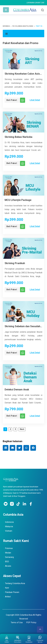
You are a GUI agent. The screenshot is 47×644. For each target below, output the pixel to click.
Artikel (8, 597)
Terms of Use (17, 622)
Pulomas (9, 548)
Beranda (6, 26)
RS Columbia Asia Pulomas (23, 26)
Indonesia (9, 522)
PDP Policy (31, 622)
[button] (23, 33)
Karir (7, 588)
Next (22, 429)
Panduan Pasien (12, 592)
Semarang (9, 557)
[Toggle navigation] (6, 10)
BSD (7, 562)
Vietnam (9, 531)
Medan (8, 553)
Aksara (8, 566)
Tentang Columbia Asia (15, 583)
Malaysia (9, 526)
